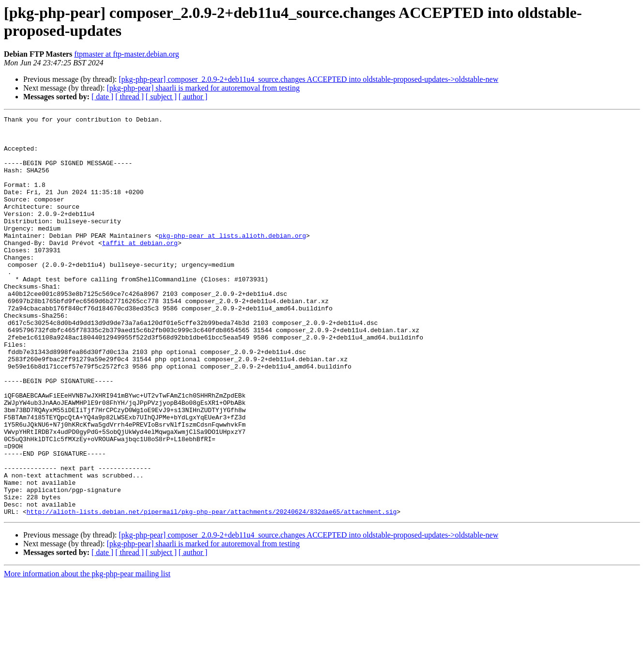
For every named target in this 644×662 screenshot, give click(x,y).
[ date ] (102, 97)
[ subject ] (161, 97)
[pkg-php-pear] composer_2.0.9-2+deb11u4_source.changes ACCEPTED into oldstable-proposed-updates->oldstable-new (308, 79)
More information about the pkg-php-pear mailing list (87, 654)
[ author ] (193, 97)
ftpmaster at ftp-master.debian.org (127, 54)
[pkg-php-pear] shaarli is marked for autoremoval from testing (203, 88)
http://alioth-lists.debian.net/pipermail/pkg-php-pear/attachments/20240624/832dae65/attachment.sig (212, 591)
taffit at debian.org (140, 269)
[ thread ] (130, 97)
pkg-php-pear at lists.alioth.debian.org (232, 260)
